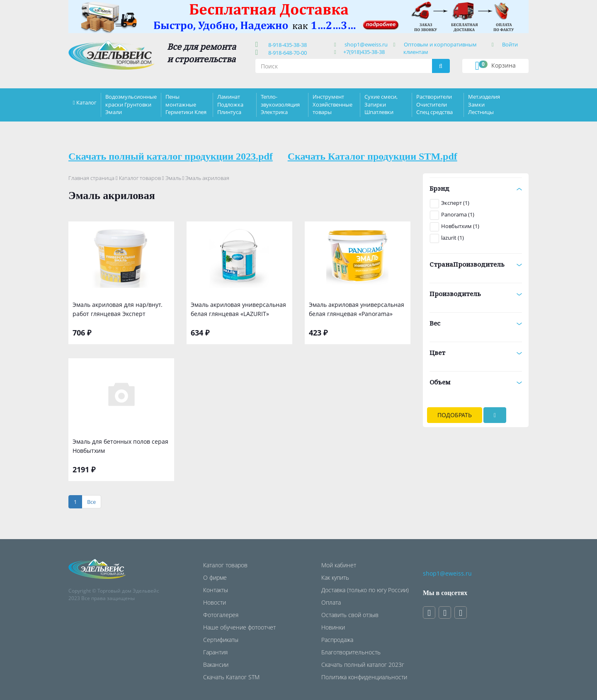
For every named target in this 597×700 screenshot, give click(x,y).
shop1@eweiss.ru (366, 44)
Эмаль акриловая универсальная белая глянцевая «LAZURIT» (238, 309)
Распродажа (337, 640)
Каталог (86, 102)
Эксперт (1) (455, 203)
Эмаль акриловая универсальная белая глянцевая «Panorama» (357, 309)
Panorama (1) (458, 214)
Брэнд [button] (476, 188)
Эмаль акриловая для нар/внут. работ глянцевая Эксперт (118, 309)
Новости (215, 602)
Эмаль (173, 178)
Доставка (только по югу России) (365, 590)
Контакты (216, 590)
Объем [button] (476, 382)
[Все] (91, 502)
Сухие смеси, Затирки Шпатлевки (381, 104)
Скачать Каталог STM (231, 677)
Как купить (335, 577)
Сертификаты (221, 640)
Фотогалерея (221, 615)
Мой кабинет (339, 565)
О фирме (215, 577)
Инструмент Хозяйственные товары (332, 104)
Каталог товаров (140, 178)
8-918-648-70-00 (286, 53)
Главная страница (91, 178)
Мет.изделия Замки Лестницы (484, 104)
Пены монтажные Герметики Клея (186, 104)
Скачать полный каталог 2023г (363, 665)
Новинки (333, 627)
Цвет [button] (476, 352)
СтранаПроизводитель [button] (476, 264)
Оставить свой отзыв (350, 615)
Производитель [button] (476, 294)
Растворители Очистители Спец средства (434, 104)
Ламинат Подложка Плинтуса (230, 104)
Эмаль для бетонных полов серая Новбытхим (120, 446)
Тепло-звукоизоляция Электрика (280, 104)
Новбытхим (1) (460, 226)
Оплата (331, 602)
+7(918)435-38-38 (364, 52)
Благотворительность (351, 652)
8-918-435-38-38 (286, 45)
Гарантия (215, 652)
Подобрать (455, 415)
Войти (510, 44)
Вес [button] (476, 323)
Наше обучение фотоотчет (239, 627)
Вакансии (216, 665)
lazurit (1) (453, 238)
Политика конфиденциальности (364, 677)
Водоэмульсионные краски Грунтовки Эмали (131, 104)
